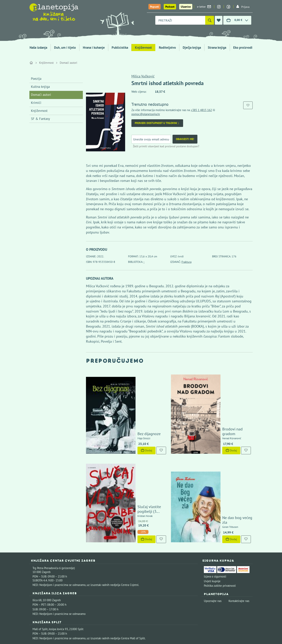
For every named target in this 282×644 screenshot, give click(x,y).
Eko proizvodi (243, 48)
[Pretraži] (210, 20)
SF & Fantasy (40, 119)
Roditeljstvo (167, 48)
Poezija (36, 79)
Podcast (170, 7)
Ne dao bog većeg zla (219, 451)
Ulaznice (186, 7)
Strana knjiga (217, 48)
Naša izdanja (38, 48)
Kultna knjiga (40, 87)
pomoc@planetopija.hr (146, 114)
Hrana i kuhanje (94, 48)
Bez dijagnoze (128, 398)
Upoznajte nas (213, 529)
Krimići (36, 103)
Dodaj (126, 414)
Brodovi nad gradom (219, 398)
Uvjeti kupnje (212, 509)
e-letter (204, 7)
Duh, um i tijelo (65, 48)
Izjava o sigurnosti (215, 504)
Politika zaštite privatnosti (220, 514)
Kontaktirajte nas (239, 529)
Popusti (155, 7)
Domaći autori (68, 63)
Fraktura (187, 262)
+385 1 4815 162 (201, 110)
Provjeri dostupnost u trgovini (157, 123)
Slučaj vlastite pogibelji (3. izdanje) (138, 437)
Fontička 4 (39, 582)
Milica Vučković (143, 76)
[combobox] (180, 20)
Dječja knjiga (192, 48)
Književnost (143, 48)
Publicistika (120, 48)
